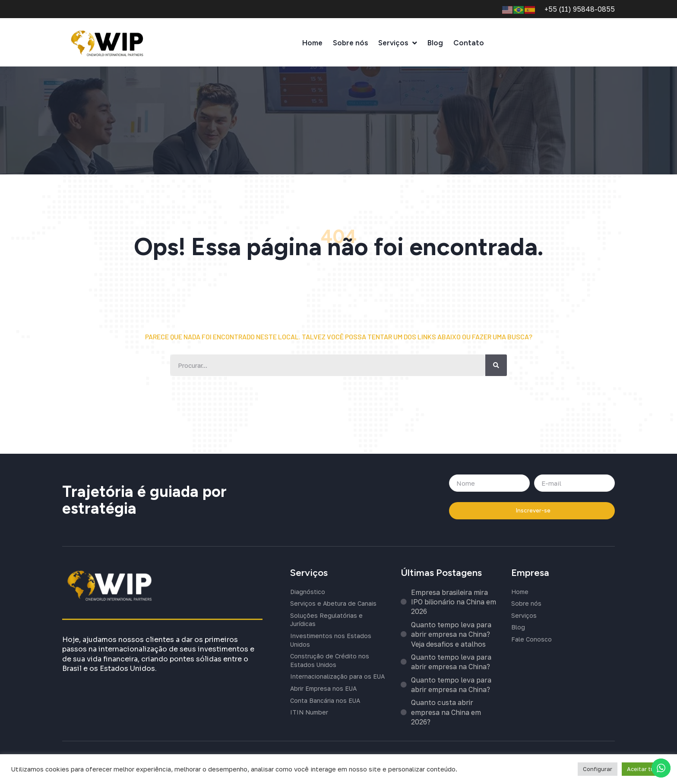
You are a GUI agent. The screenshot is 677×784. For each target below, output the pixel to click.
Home (312, 45)
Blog (435, 45)
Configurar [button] (598, 769)
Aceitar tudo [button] (644, 769)
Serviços (398, 45)
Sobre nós (350, 45)
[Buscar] (496, 367)
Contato (469, 45)
